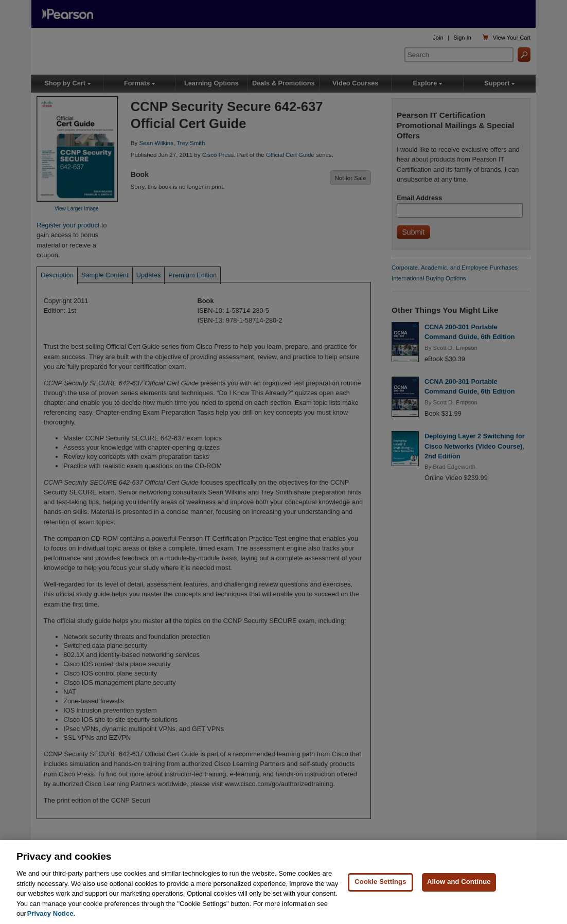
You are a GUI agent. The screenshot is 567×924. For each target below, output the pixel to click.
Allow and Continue (459, 882)
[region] (283, 882)
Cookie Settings (380, 882)
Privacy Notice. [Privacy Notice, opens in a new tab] (51, 913)
